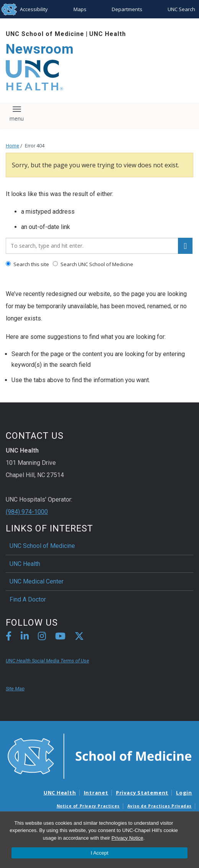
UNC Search (181, 9)
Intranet (96, 793)
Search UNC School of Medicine (93, 264)
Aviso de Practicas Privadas (160, 806)
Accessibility (34, 9)
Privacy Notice (127, 838)
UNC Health (108, 34)
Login (184, 793)
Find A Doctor (28, 599)
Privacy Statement (142, 793)
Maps (80, 9)
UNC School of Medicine (45, 34)
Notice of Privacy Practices (88, 806)
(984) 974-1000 (27, 512)
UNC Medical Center (37, 581)
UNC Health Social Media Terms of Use (47, 661)
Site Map (15, 689)
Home (12, 146)
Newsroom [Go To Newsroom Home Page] (40, 49)
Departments (127, 9)
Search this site (27, 264)
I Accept (99, 853)
